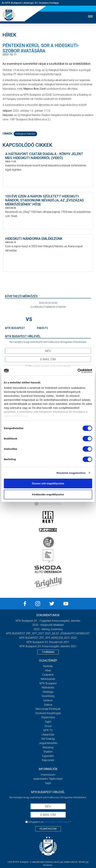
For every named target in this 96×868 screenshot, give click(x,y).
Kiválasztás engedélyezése (48, 494)
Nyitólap (48, 666)
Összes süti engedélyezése (48, 483)
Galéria (48, 705)
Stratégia (48, 692)
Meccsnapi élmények (48, 709)
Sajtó (48, 722)
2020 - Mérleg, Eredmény (48, 629)
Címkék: (8, 134)
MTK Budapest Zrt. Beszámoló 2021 (48, 642)
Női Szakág (48, 739)
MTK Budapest (48, 683)
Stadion (48, 752)
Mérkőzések (48, 679)
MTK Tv (48, 730)
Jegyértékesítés (48, 743)
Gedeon (48, 700)
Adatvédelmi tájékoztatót (57, 822)
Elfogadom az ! (50, 822)
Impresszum (48, 775)
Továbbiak (48, 652)
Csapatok (48, 675)
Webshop (48, 747)
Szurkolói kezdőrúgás (48, 713)
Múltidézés (48, 688)
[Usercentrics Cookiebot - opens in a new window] (78, 371)
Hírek (48, 670)
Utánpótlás (48, 735)
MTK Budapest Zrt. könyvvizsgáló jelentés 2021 (48, 646)
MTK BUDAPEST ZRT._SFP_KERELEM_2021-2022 (48, 638)
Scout (48, 726)
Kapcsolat (48, 760)
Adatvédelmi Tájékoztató (48, 779)
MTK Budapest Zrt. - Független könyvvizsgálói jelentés (48, 621)
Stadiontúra (48, 717)
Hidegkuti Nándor (25, 134)
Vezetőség (48, 696)
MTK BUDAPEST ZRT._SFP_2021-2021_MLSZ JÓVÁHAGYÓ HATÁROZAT (48, 633)
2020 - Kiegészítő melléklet (48, 625)
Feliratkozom (48, 829)
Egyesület (48, 756)
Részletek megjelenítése (71, 473)
